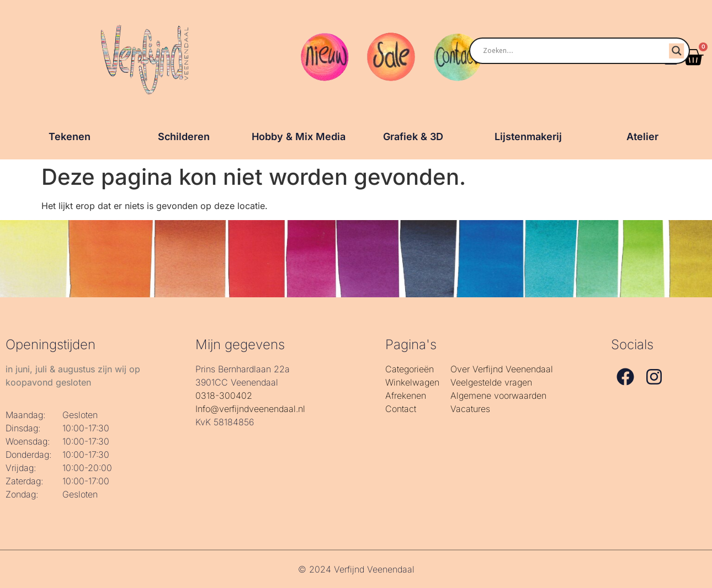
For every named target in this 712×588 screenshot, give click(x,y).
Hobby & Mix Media (299, 137)
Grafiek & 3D (413, 137)
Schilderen (184, 137)
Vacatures (470, 409)
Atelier (642, 137)
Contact (401, 409)
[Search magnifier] (677, 51)
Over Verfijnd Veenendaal (502, 369)
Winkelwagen (412, 382)
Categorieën (410, 369)
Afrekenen (406, 395)
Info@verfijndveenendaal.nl (250, 409)
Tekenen (70, 137)
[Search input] (567, 51)
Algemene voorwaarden (498, 395)
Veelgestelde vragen (491, 382)
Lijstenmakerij (528, 137)
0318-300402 (224, 395)
